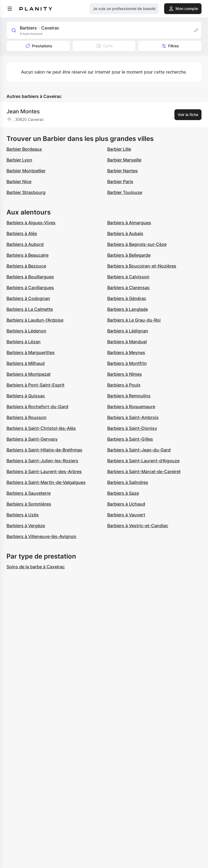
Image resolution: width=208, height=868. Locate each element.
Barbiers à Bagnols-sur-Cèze (137, 244)
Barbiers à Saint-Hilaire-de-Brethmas (44, 450)
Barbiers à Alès (22, 233)
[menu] (10, 9)
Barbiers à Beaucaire (27, 255)
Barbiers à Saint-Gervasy (32, 439)
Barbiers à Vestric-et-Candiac (138, 526)
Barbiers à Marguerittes (31, 352)
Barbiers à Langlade (128, 309)
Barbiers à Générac (127, 298)
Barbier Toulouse (125, 192)
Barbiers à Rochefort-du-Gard (37, 407)
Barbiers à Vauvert (126, 515)
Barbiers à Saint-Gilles (130, 439)
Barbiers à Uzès (23, 515)
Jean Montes (23, 111)
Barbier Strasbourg (26, 192)
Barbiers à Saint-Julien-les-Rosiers (42, 461)
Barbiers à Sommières (29, 504)
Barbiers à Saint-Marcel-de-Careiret (144, 471)
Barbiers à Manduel (127, 342)
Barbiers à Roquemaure (131, 407)
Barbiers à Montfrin (127, 363)
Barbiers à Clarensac (129, 288)
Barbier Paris (120, 181)
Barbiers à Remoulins (129, 396)
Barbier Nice (19, 181)
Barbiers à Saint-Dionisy (132, 428)
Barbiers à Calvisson (128, 277)
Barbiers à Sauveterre (29, 493)
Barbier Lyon (19, 160)
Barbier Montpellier (26, 171)
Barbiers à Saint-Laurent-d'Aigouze (143, 461)
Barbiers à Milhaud (26, 363)
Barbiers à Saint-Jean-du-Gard (139, 450)
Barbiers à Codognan (28, 298)
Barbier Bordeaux (24, 149)
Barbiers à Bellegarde (129, 255)
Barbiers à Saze (123, 493)
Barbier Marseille (124, 160)
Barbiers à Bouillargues (30, 277)
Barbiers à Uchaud (126, 504)
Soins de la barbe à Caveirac (36, 567)
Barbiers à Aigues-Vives (31, 223)
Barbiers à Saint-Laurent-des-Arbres (44, 471)
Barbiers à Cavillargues (30, 288)
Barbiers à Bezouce (26, 266)
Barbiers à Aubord (25, 244)
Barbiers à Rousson (27, 417)
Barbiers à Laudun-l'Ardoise (35, 320)
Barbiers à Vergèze (26, 526)
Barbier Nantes (123, 171)
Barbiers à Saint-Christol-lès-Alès (41, 428)
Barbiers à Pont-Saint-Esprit (35, 385)
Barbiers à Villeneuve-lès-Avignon (41, 536)
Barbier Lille (119, 149)
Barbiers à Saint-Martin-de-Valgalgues (46, 482)
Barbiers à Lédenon (26, 331)
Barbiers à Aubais (125, 233)
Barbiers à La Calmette (30, 309)
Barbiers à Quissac (26, 396)
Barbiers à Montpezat (29, 374)
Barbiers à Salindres (128, 482)
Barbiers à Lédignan (128, 331)
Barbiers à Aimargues (129, 223)
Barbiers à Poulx (124, 385)
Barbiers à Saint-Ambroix (133, 417)
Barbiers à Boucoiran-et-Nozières (142, 266)
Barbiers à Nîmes (125, 374)
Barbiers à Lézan (24, 342)
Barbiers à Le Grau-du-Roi (134, 320)
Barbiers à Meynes (126, 352)
